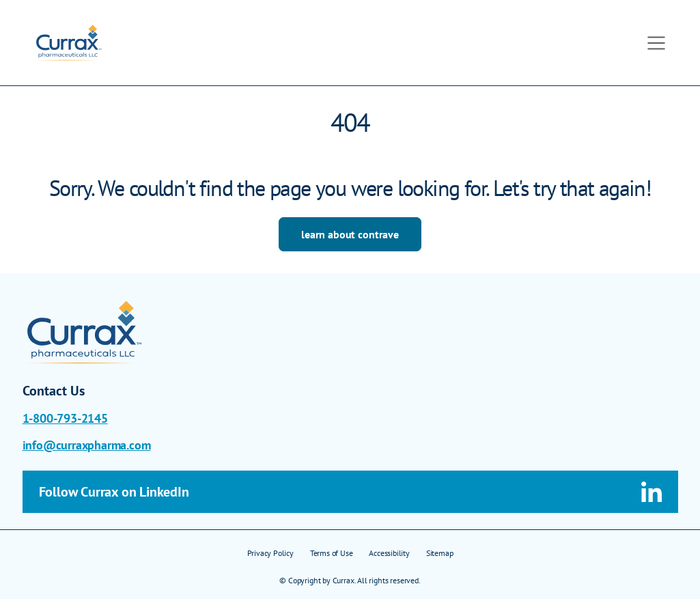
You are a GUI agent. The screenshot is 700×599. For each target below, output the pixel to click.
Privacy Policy (270, 553)
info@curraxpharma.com (87, 445)
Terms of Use (332, 553)
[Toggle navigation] (656, 43)
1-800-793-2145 (65, 418)
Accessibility (389, 553)
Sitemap (440, 553)
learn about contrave (350, 234)
